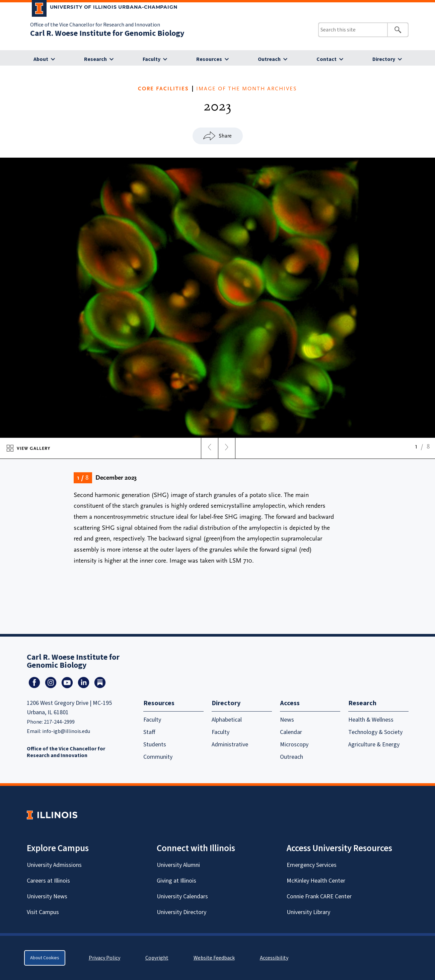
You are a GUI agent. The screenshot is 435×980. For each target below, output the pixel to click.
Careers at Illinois (48, 881)
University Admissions (54, 865)
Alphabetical (227, 720)
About (41, 59)
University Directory (182, 912)
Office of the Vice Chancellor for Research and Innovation (95, 25)
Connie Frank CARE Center (319, 896)
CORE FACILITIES (163, 89)
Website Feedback (215, 958)
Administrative (230, 745)
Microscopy (294, 745)
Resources (209, 59)
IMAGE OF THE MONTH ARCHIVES (247, 89)
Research (95, 59)
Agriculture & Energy (374, 745)
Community (158, 757)
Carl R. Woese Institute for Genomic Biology (107, 33)
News (287, 720)
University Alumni (178, 865)
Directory (384, 59)
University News (47, 896)
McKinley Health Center (316, 881)
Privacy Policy (104, 958)
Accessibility (274, 958)
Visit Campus (43, 912)
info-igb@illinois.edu (66, 731)
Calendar (291, 732)
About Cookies (45, 958)
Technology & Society (375, 732)
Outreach (269, 59)
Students (155, 745)
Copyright (157, 958)
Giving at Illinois (176, 881)
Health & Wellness (371, 720)
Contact (327, 59)
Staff (149, 732)
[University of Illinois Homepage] (52, 815)
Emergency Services (312, 865)
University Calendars (182, 896)
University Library (308, 912)
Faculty (152, 59)
